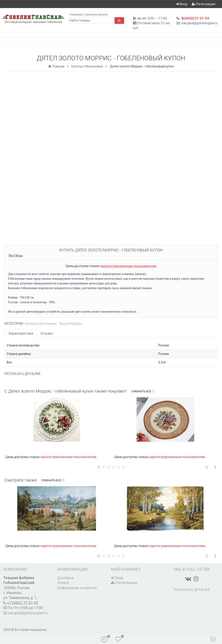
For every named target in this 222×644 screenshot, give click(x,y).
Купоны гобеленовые (87, 66)
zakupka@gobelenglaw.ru (199, 23)
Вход (182, 4)
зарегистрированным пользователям (128, 266)
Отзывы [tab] (47, 333)
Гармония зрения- (96, 14)
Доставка (65, 578)
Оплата (63, 583)
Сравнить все (143, 391)
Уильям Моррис (70, 324)
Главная (57, 66)
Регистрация (203, 4)
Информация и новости (77, 588)
